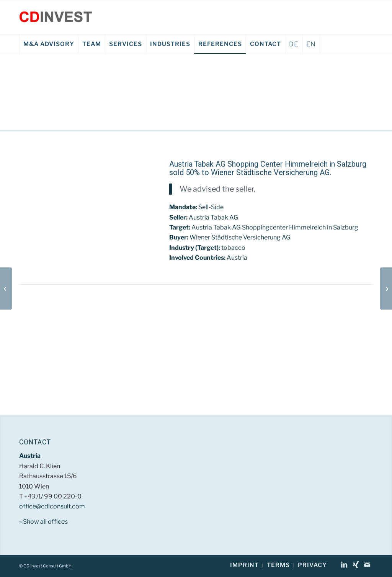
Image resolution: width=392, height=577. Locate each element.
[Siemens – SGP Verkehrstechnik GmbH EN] (386, 288)
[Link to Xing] (356, 565)
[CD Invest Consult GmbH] (56, 17)
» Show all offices (43, 522)
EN (311, 44)
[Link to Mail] (367, 565)
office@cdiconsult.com (52, 506)
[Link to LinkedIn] (344, 565)
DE (294, 44)
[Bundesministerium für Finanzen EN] (6, 288)
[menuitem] (49, 44)
